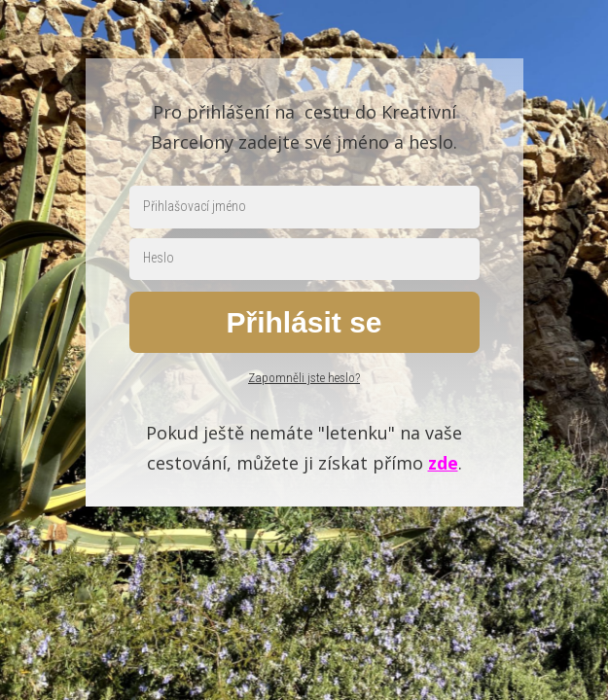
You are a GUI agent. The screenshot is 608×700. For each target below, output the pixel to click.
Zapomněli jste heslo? (304, 378)
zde (443, 463)
